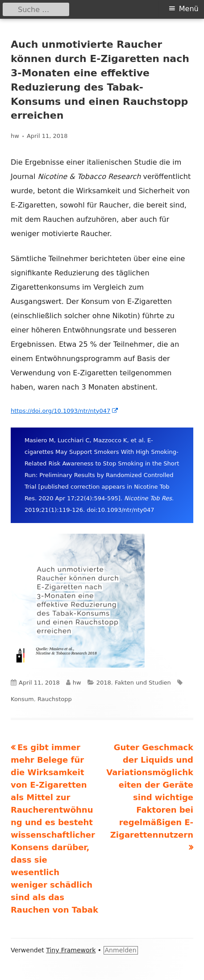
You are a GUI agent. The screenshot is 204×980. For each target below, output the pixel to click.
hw (15, 136)
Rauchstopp (55, 699)
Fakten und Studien (143, 683)
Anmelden (121, 950)
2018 (104, 683)
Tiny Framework (71, 950)
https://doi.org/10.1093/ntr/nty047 (65, 411)
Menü (189, 9)
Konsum (22, 699)
